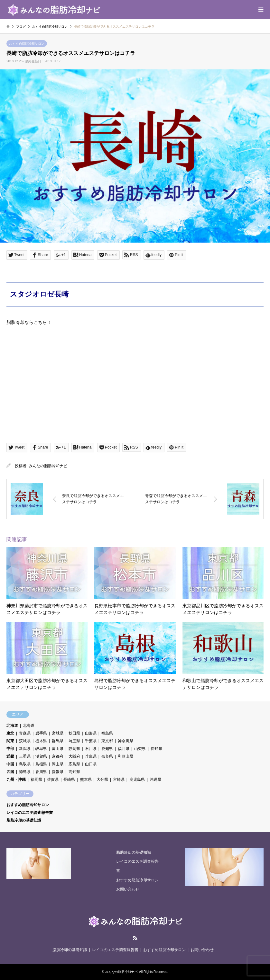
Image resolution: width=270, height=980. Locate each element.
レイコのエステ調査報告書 (30, 813)
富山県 (58, 749)
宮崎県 (119, 780)
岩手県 (41, 733)
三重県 (25, 756)
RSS (135, 938)
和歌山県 (126, 756)
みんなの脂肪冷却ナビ (48, 466)
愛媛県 (58, 772)
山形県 (91, 733)
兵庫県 (91, 756)
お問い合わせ (128, 889)
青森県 (25, 733)
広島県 (74, 764)
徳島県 (25, 772)
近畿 (10, 756)
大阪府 (74, 756)
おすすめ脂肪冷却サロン (27, 44)
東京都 (107, 741)
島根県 (41, 764)
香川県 (41, 772)
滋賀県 (41, 756)
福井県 (124, 749)
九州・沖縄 (16, 780)
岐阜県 (41, 749)
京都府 (58, 756)
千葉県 (91, 741)
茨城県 (25, 741)
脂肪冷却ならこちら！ (29, 322)
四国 (10, 772)
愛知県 (107, 749)
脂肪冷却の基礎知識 (24, 820)
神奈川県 (126, 741)
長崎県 (69, 780)
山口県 (91, 764)
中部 (10, 749)
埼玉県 (74, 741)
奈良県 (107, 756)
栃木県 (41, 741)
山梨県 (140, 749)
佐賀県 (53, 780)
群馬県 (58, 741)
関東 (10, 741)
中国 (10, 764)
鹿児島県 (137, 780)
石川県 (91, 749)
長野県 (156, 749)
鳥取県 (25, 764)
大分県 (102, 780)
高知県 (74, 772)
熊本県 (86, 780)
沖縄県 (155, 780)
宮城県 (58, 733)
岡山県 (58, 764)
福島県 (107, 733)
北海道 (12, 726)
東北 (10, 733)
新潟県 (25, 749)
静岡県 (74, 749)
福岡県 (36, 780)
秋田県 (74, 733)
